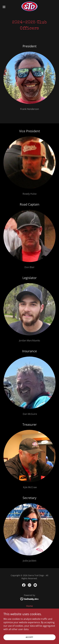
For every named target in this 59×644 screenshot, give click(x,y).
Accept (29, 637)
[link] (29, 7)
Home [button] (29, 606)
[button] (5, 7)
